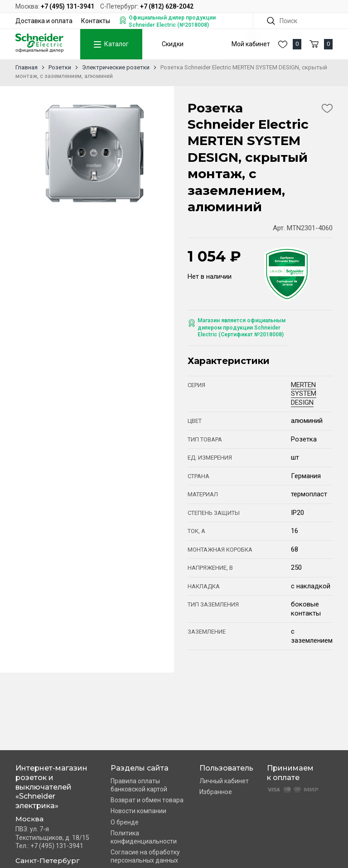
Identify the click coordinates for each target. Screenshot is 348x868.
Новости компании (138, 811)
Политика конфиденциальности (144, 837)
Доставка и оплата (44, 21)
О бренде (125, 822)
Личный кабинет (224, 781)
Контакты (96, 21)
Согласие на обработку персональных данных (145, 856)
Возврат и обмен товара (147, 800)
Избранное (216, 792)
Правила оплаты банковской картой (139, 785)
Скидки (173, 44)
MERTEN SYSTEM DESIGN (304, 394)
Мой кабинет (251, 44)
